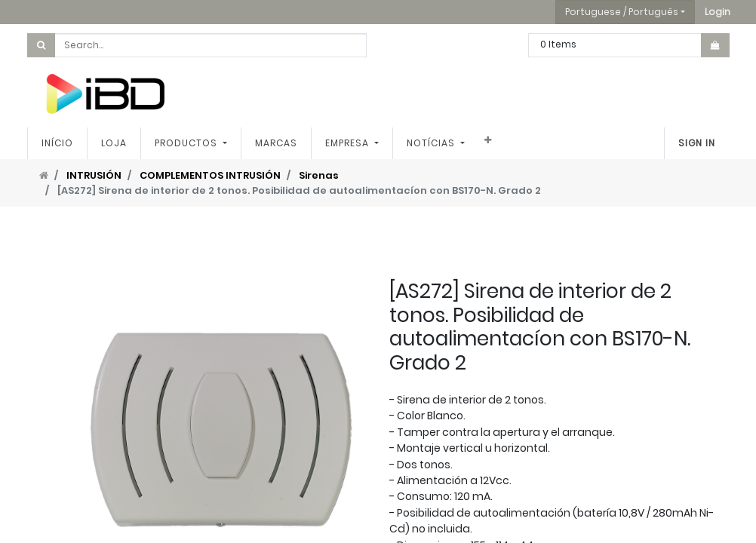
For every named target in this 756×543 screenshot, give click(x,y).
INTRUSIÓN (94, 175)
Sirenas (319, 175)
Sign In (697, 143)
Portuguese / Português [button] (622, 12)
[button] (718, 12)
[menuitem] (57, 143)
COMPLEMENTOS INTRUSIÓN (210, 175)
